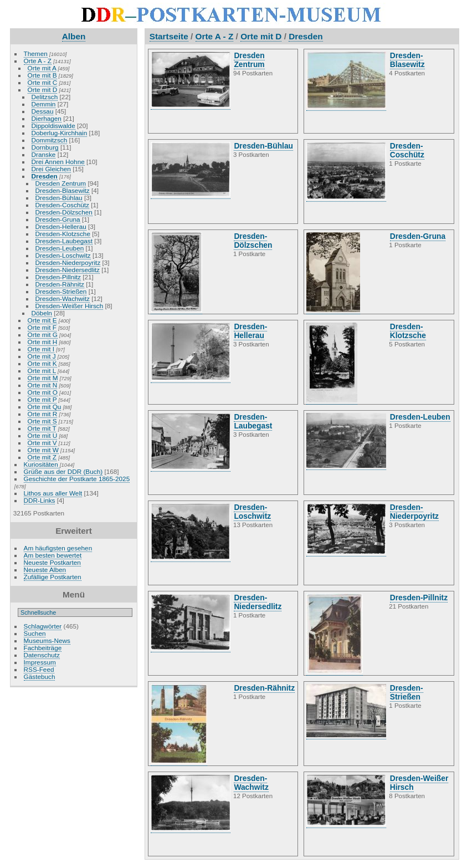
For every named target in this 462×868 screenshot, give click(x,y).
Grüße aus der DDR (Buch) (63, 471)
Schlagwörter (43, 626)
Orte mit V (42, 443)
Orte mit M (43, 378)
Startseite (169, 36)
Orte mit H (43, 342)
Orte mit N (43, 385)
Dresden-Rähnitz (60, 284)
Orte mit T (42, 428)
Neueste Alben (45, 570)
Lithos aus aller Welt (53, 493)
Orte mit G (43, 335)
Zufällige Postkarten (53, 577)
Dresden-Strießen (61, 291)
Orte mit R (43, 414)
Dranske (44, 154)
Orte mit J (42, 356)
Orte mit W (43, 450)
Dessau (43, 111)
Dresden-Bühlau (59, 198)
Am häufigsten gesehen (58, 548)
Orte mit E (42, 320)
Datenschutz (42, 655)
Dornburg (45, 147)
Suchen (35, 633)
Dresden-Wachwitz (63, 298)
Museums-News (47, 640)
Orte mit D (43, 90)
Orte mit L (42, 371)
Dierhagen (47, 118)
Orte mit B (42, 75)
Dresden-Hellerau (61, 226)
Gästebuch (40, 676)
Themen (36, 53)
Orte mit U (43, 435)
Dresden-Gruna (58, 219)
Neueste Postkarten (52, 562)
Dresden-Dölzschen (64, 212)
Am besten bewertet (53, 555)
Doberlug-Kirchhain (60, 133)
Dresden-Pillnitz (58, 277)
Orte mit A (42, 68)
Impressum (40, 662)
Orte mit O (43, 392)
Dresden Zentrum (61, 183)
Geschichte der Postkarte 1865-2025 (77, 479)
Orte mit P (42, 399)
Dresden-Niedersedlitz (68, 270)
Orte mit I (41, 349)
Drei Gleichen (51, 169)
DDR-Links (40, 500)
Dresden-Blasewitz (63, 190)
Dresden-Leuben (60, 248)
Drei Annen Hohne (58, 162)
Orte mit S (42, 421)
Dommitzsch (50, 140)
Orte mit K (42, 363)
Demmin (44, 104)
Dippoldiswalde (53, 126)
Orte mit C (43, 82)
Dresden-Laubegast (64, 241)
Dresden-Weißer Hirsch (70, 306)
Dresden (45, 176)
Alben (74, 36)
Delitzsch (45, 97)
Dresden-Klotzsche (63, 234)
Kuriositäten (42, 464)
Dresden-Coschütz (62, 205)
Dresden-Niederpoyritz (68, 262)
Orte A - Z (38, 61)
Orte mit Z (42, 457)
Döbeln (42, 313)
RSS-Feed (39, 669)
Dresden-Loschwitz (63, 255)
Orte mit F (42, 327)
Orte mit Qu (45, 407)
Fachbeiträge (43, 648)
